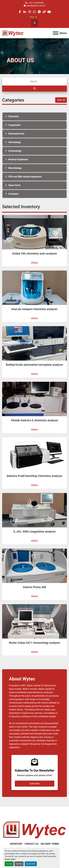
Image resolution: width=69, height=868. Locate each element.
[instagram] (30, 12)
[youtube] (49, 12)
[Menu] (56, 33)
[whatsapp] (34, 12)
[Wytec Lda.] (34, 830)
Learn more (31, 864)
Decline (19, 864)
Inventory (16, 844)
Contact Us (32, 844)
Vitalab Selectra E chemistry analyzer (35, 420)
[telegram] (39, 12)
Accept (9, 864)
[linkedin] (25, 12)
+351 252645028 (36, 3)
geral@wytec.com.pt (36, 6)
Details (34, 263)
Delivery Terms (50, 844)
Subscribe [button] (35, 784)
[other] (44, 12)
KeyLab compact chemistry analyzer (34, 309)
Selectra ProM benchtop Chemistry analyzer (34, 476)
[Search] (34, 82)
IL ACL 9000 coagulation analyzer (35, 532)
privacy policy (10, 859)
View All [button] (61, 100)
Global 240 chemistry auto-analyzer (35, 254)
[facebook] (20, 12)
